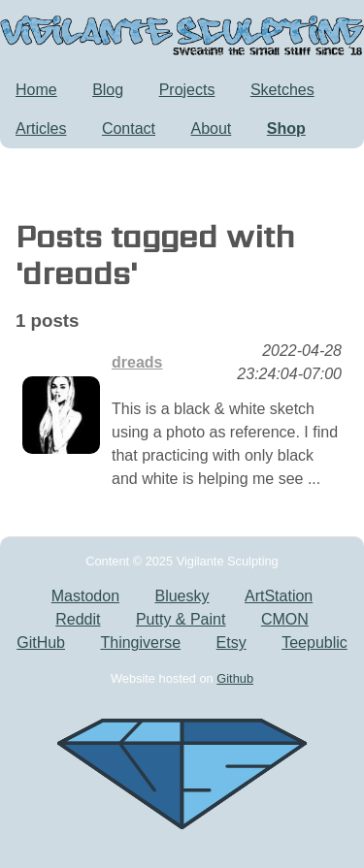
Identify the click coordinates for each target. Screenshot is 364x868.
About (212, 129)
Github (235, 678)
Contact (129, 129)
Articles (41, 129)
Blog (108, 90)
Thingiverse (140, 643)
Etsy (232, 643)
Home (36, 90)
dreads (137, 362)
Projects (187, 90)
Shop (286, 129)
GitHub (41, 643)
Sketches (282, 90)
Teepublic (314, 643)
